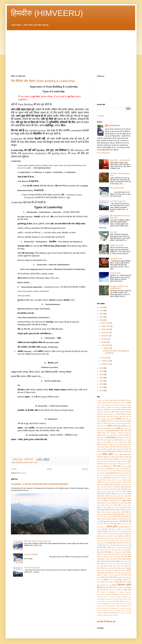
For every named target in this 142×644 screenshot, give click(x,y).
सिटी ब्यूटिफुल (118, 568)
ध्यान (119, 478)
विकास (111, 543)
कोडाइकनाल (121, 433)
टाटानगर (121, 459)
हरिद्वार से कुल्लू (122, 580)
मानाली (108, 519)
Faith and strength (109, 597)
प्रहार (125, 503)
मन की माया (109, 517)
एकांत (121, 421)
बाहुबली (124, 508)
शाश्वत (98, 550)
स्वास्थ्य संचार (122, 577)
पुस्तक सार (125, 498)
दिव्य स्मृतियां (122, 471)
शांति (130, 548)
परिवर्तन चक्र (100, 492)
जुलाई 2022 (105, 336)
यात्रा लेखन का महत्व (126, 524)
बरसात (109, 507)
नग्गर (104, 480)
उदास (124, 419)
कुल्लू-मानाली (111, 431)
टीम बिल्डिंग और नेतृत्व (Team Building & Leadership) (43, 81)
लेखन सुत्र (119, 538)
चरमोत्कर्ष (121, 442)
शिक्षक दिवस (100, 552)
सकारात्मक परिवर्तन (126, 557)
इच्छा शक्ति (122, 417)
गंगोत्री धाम (128, 435)
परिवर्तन (129, 489)
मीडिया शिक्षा (125, 519)
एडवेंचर (129, 421)
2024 (102, 314)
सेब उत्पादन (108, 573)
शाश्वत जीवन (104, 550)
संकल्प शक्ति (107, 557)
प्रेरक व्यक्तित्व (101, 505)
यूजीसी (119, 529)
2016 (102, 384)
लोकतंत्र (129, 538)
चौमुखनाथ (107, 447)
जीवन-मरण (122, 457)
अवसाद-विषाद (118, 410)
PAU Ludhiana (106, 606)
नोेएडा (111, 487)
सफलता (118, 561)
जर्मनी (114, 449)
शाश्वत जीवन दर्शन (112, 550)
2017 (102, 381)
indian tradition (123, 599)
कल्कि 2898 (100, 426)
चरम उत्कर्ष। (115, 442)
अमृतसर (124, 407)
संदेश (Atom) (22, 473)
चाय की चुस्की (118, 445)
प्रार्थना (129, 503)
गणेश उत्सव (120, 438)
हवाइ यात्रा (126, 582)
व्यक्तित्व (109, 548)
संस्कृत (119, 557)
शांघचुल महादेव (121, 548)
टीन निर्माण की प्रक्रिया (102, 462)
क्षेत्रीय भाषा (105, 435)
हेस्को (98, 592)
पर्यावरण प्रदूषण (127, 492)
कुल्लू (118, 428)
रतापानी (110, 531)
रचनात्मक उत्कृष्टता (102, 531)
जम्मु (126, 447)
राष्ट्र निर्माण (113, 534)
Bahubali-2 (128, 592)
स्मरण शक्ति (126, 573)
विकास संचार (116, 543)
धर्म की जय (115, 475)
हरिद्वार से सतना (105, 582)
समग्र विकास (128, 561)
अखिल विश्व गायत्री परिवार (113, 403)
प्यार (109, 501)
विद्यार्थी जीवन (106, 545)
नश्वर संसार (118, 482)
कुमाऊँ (103, 428)
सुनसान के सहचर (115, 273)
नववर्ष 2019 (105, 482)
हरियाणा (117, 582)
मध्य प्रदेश (103, 517)
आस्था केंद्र (112, 417)
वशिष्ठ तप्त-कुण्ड (124, 541)
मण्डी (121, 514)
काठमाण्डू (129, 426)
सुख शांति (124, 568)
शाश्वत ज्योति (121, 550)
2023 (102, 317)
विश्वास (118, 545)
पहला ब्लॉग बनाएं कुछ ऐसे (122, 494)
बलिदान (114, 508)
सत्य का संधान (118, 559)
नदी (107, 480)
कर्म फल (129, 424)
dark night (122, 594)
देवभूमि (106, 473)
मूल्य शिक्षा (110, 521)
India (117, 599)
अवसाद (112, 410)
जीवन (110, 451)
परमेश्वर (119, 489)
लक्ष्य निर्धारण (110, 536)
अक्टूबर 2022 (106, 326)
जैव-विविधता (107, 459)
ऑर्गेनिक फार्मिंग (107, 424)
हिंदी (102, 585)
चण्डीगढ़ (109, 442)
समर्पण (122, 564)
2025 (102, 311)
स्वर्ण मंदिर (124, 575)
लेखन (123, 536)
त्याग (106, 469)
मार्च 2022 (105, 358)
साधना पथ (128, 566)
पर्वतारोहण (113, 494)
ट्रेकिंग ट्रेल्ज (124, 462)
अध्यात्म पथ (103, 407)
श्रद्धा (109, 554)
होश (107, 592)
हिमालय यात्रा (123, 588)
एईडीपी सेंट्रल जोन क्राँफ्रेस (113, 421)
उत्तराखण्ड (118, 419)
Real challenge (112, 608)
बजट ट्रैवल (104, 508)
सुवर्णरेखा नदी (103, 571)
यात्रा (112, 524)
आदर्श (98, 414)
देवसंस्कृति (111, 473)
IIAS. (113, 599)
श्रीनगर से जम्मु (119, 554)
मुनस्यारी (101, 521)
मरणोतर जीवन (120, 517)
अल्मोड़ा (99, 410)
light (105, 604)
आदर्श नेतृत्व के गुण (112, 414)
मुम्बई (105, 521)
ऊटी (127, 419)
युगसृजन (114, 529)
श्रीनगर (113, 554)
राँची (116, 531)
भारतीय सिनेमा (125, 512)
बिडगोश (107, 510)
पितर (130, 496)
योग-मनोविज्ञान (128, 529)
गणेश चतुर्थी (126, 438)
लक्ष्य (105, 536)
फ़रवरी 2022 (106, 361)
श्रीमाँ (98, 557)
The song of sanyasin (124, 613)
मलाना (126, 517)
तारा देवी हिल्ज (105, 466)
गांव (102, 440)
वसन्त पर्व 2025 (101, 543)
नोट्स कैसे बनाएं (105, 487)
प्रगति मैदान (107, 503)
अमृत (120, 407)
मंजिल (105, 515)
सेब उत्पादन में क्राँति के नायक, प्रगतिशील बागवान (119, 287)
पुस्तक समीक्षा (118, 498)
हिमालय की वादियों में (108, 588)
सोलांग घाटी (120, 573)
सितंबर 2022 (106, 329)
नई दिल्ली (99, 480)
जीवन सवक (109, 457)
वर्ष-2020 (117, 541)
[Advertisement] (71, 51)
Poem (124, 606)
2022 (102, 320)
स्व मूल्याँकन (105, 575)
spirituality (105, 611)
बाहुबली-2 (129, 508)
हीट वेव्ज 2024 (111, 590)
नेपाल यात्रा (128, 485)
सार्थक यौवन (107, 568)
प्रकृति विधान (118, 501)
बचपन (99, 507)
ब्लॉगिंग (118, 510)
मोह (100, 524)
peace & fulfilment (116, 606)
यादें (110, 529)
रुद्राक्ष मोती (119, 534)
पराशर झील (124, 489)
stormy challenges (115, 611)
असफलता (124, 410)
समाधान (106, 566)
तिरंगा (111, 466)
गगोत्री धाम (102, 438)
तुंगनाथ (129, 466)
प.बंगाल (117, 487)
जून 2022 (105, 339)
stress (124, 611)
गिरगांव (113, 440)
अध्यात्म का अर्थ (101, 405)
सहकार (119, 566)
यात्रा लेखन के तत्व (102, 527)
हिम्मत (105, 590)
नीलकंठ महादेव (108, 485)
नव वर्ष (113, 480)
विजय (101, 545)
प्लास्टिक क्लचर (109, 505)
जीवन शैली (103, 457)
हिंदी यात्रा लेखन (107, 585)
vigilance (106, 615)
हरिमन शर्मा (112, 582)
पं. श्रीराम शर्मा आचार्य (125, 487)
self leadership (122, 608)
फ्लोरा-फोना (124, 505)
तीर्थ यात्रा (117, 466)
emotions (100, 597)
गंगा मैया (122, 435)
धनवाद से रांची (106, 475)
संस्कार (115, 557)
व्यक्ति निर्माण (103, 548)
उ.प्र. (127, 417)
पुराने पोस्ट (85, 469)
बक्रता (129, 505)
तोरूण (103, 469)
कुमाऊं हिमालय (108, 428)
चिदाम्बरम (99, 447)
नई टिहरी (129, 478)
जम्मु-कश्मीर (103, 449)
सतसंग (112, 559)
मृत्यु (114, 521)
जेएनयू (102, 459)
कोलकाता (99, 435)
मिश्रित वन (116, 519)
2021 (102, 368)
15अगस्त (99, 400)
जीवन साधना (116, 457)
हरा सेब (102, 580)
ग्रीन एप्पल (103, 442)
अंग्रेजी (111, 400)
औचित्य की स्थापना (116, 424)
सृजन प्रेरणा (122, 571)
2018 (102, 378)
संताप (111, 557)
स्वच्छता (116, 575)
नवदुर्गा (125, 480)
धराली (111, 475)
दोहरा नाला (99, 475)
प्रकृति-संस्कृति (101, 503)
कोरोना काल (128, 433)
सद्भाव (124, 559)
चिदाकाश (129, 445)
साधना (123, 566)
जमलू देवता (122, 447)
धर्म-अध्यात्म (107, 478)
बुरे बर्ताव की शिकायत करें (106, 622)
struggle (129, 611)
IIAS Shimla (108, 599)
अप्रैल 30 (107, 348)
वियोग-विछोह (113, 545)
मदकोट (125, 515)
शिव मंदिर (115, 552)
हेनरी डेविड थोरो (119, 590)
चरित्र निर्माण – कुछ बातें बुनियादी (120, 160)
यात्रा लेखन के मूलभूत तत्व (32, 568)
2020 (102, 371)
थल (115, 469)
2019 (102, 375)
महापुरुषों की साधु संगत (117, 245)
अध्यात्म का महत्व (109, 405)
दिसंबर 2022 (106, 323)
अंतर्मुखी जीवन (117, 400)
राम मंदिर (103, 534)
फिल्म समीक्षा (117, 505)
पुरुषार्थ (113, 498)
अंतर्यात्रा (123, 400)
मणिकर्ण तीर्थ (116, 514)
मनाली (114, 517)
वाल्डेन (107, 543)
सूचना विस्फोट (111, 571)
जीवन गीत (115, 451)
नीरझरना (102, 485)
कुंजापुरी (99, 428)
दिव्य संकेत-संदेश (115, 471)
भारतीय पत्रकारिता (106, 512)
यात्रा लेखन (117, 524)
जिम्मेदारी (99, 452)
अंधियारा (104, 403)
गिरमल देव (118, 440)
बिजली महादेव (100, 510)
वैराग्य (127, 545)
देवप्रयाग (102, 473)
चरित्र (125, 442)
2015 (102, 387)
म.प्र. (102, 514)
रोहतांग (102, 536)
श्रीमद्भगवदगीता (128, 554)
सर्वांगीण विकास (113, 566)
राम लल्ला (108, 534)
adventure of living (116, 592)
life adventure (109, 601)
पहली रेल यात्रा (116, 496)
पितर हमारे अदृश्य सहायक (104, 498)
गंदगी (98, 438)
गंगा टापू (117, 435)
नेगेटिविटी (115, 485)
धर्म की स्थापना (122, 475)
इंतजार (117, 417)
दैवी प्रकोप (128, 473)
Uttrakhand (100, 615)
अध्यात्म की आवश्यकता (120, 405)
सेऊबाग (102, 573)
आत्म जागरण (115, 412)
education (128, 594)
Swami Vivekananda (110, 613)
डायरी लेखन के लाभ (116, 259)
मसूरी (130, 517)
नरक (109, 480)
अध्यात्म (129, 403)
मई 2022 (105, 342)
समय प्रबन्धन (117, 564)
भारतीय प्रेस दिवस (116, 512)
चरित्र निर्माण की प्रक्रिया (107, 445)
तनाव (116, 464)
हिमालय (100, 587)
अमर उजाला (115, 407)
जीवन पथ (116, 455)
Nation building (111, 604)
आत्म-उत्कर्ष (123, 412)
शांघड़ (127, 548)
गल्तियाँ (99, 440)
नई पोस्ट (14, 469)
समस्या (126, 564)
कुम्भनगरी (114, 428)
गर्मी (130, 438)
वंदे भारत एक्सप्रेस (106, 541)
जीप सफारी (105, 451)
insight (129, 599)
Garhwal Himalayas (122, 597)
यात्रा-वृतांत (105, 529)
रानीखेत (99, 534)
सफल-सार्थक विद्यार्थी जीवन (108, 561)
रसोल (113, 531)
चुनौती (103, 447)
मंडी (108, 515)
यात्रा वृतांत (112, 527)
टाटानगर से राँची (127, 459)
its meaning (100, 601)
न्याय (113, 487)
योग (122, 529)
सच (105, 559)
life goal (126, 601)
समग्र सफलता (101, 564)
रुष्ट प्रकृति (126, 534)
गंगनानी (111, 435)
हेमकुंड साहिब (127, 590)
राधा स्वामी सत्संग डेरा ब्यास (124, 531)
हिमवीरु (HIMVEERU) (47, 13)
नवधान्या (129, 480)
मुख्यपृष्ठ (49, 469)
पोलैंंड (102, 501)
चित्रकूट (124, 445)
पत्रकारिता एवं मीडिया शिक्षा (110, 489)
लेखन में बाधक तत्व (101, 538)
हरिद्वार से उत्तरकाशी (113, 580)
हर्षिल (121, 582)
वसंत (130, 541)
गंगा (114, 435)
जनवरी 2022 (106, 364)
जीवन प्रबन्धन (123, 455)
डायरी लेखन (100, 464)
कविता (110, 426)
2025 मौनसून (105, 400)
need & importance (121, 604)
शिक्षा (106, 552)
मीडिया (120, 519)
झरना (111, 459)
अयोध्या (129, 407)
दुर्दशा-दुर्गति (128, 471)
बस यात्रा (119, 507)
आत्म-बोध (129, 412)
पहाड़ (122, 496)
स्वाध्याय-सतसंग (105, 577)
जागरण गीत (128, 449)
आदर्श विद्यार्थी (121, 414)
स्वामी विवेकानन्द (114, 577)
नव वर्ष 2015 (119, 480)
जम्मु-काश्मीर (110, 449)
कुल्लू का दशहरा (125, 428)
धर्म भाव (127, 475)
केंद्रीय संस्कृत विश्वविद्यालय (109, 433)
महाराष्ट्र (99, 519)
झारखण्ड (116, 459)
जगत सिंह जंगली (115, 447)
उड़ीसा (104, 419)
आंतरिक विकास (107, 412)
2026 (102, 307)
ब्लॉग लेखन (112, 510)
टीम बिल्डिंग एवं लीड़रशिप (22, 463)
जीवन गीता (122, 451)
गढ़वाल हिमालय (111, 438)
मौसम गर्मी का (107, 524)
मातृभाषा (104, 519)
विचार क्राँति (123, 543)
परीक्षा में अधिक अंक (117, 492)
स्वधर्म (120, 575)
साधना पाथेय (100, 568)
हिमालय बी (117, 588)
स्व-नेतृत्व (111, 575)
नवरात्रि (99, 482)
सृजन (116, 570)
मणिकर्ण (111, 515)
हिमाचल (114, 585)
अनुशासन (109, 407)
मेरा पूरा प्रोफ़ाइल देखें (103, 153)
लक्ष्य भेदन (116, 536)
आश (108, 417)
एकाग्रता (125, 421)
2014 (102, 391)
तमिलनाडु (120, 464)
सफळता (123, 561)
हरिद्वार (106, 580)
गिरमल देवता (124, 440)
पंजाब (98, 489)
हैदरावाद (103, 592)
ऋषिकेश (103, 421)
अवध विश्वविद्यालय (106, 410)
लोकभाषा (99, 541)
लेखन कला (113, 232)
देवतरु (98, 473)
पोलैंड (105, 501)
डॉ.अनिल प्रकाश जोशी (109, 464)
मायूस (112, 519)
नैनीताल (99, 487)
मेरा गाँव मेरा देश (125, 521)
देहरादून (116, 473)
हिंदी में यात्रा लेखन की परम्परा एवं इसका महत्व (38, 541)
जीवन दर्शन (108, 454)
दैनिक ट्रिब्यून (122, 473)
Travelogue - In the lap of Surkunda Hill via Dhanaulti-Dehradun (40, 484)
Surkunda (100, 613)
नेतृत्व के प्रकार (33, 463)
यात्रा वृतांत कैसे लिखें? (31, 554)
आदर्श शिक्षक (128, 414)
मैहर (98, 524)
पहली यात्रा (108, 496)
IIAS (103, 599)
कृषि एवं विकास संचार (122, 431)
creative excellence (112, 594)
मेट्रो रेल (117, 521)
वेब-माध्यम (123, 545)
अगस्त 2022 (106, 333)
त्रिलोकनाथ (110, 469)
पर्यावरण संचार (101, 494)
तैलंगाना (99, 469)
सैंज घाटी (114, 573)
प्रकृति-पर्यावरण (127, 501)
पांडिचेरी (126, 496)
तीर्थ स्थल (124, 466)
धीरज (116, 478)
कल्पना (105, 426)
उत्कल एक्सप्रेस (110, 419)
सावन (112, 568)
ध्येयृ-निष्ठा (124, 478)
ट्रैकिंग (129, 461)
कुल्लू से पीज (103, 431)
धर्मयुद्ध (113, 478)
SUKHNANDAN (114, 126)
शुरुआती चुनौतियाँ (122, 552)
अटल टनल (123, 403)
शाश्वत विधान (128, 550)
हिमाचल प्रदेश (124, 585)
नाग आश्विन (124, 482)
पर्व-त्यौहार (108, 494)
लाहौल (120, 536)
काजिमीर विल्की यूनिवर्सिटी (119, 426)
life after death (118, 601)
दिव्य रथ (108, 471)
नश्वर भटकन (111, 482)
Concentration (101, 594)
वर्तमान (113, 541)
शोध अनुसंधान (104, 554)
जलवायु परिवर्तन (120, 449)
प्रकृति (112, 501)
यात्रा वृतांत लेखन (123, 527)
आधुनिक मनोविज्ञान (102, 417)
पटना (101, 489)
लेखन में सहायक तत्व (111, 538)
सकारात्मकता (100, 559)
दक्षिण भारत (119, 469)
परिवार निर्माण (108, 492)
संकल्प (102, 557)
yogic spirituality (114, 615)
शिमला (110, 552)
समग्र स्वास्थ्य (109, 564)
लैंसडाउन (124, 538)
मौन (102, 524)
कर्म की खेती (124, 424)
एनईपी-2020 (100, 424)
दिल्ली (124, 469)
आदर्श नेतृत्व (104, 414)
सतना (108, 559)
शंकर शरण (114, 548)
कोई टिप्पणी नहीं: (29, 459)
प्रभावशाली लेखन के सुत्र (117, 503)
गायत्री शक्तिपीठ (107, 440)
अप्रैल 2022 (106, 345)
